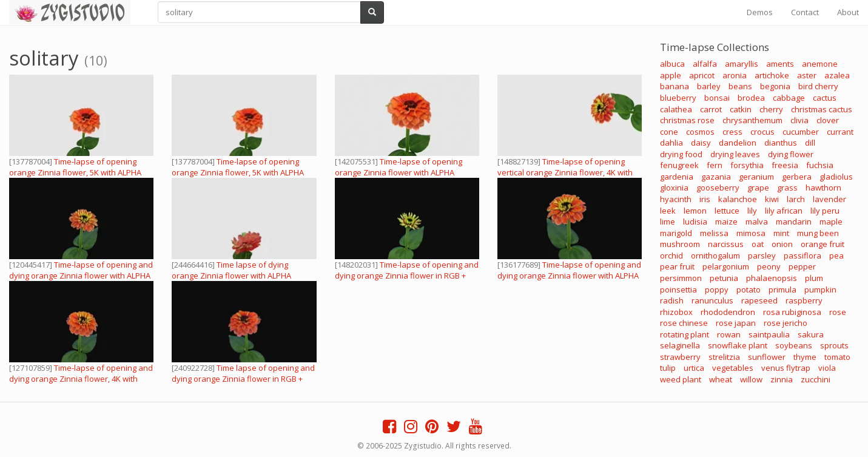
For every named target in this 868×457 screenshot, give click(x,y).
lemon (695, 211)
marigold (676, 233)
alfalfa (705, 64)
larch (796, 199)
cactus (825, 98)
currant (840, 132)
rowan (729, 334)
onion (782, 244)
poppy (717, 289)
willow (751, 379)
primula (782, 289)
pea (836, 256)
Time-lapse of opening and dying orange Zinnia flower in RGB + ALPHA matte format (407, 276)
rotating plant (685, 334)
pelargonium (726, 266)
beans (740, 86)
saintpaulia (769, 334)
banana (675, 86)
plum (814, 278)
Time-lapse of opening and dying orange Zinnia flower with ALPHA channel (81, 276)
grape (758, 188)
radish (672, 300)
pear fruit (677, 266)
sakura (811, 334)
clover (828, 120)
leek (668, 211)
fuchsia (820, 165)
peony (769, 266)
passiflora (802, 256)
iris (705, 199)
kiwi (772, 199)
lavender (829, 199)
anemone (820, 64)
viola (827, 368)
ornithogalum (715, 256)
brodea (751, 98)
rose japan (736, 323)
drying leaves (735, 154)
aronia (735, 75)
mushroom (680, 244)
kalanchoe (738, 199)
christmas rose (687, 120)
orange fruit (823, 244)
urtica (694, 368)
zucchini (816, 379)
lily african (784, 211)
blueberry (678, 98)
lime (668, 222)
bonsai (717, 98)
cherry (771, 109)
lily (752, 211)
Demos (760, 12)
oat (758, 244)
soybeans (794, 345)
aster (807, 75)
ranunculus (712, 300)
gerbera (797, 177)
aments (780, 64)
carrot (711, 109)
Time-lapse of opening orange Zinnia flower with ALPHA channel (399, 172)
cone (669, 132)
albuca (672, 64)
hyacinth (676, 199)
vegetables (733, 368)
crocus (762, 132)
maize (726, 222)
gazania (716, 177)
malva (757, 222)
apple (671, 75)
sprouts (834, 345)
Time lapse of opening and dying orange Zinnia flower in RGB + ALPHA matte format (243, 379)
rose (838, 312)
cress (732, 132)
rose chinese (684, 323)
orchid (671, 256)
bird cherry (818, 86)
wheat (721, 379)
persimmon (681, 278)
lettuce (727, 211)
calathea (676, 109)
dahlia (671, 143)
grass (787, 188)
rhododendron (728, 312)
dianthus (781, 143)
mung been (818, 233)
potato (749, 289)
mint (781, 233)
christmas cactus (822, 109)
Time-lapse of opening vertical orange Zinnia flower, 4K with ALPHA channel (565, 172)
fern (715, 165)
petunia (724, 278)
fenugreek (679, 165)
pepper (802, 266)
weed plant (681, 379)
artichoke (772, 75)
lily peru (825, 211)
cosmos (700, 132)
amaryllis (742, 64)
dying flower (791, 154)
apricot (702, 75)
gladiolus (836, 177)
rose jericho (786, 323)
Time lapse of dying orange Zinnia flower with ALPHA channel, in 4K (231, 276)
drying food (681, 154)
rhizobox (676, 312)
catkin (741, 109)
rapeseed (759, 300)
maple (831, 222)
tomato (837, 357)
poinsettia (678, 289)
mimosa (751, 233)
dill (810, 143)
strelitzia (724, 357)
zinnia (782, 379)
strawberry (680, 357)
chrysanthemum (752, 120)
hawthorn (823, 188)
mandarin (794, 222)
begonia (775, 86)
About (848, 12)
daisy (701, 143)
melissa (714, 233)
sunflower (767, 357)
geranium (756, 177)
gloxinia (674, 188)
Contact (805, 12)
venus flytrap (786, 368)
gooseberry (718, 188)
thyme (805, 357)
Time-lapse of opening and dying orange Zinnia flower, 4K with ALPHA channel (81, 379)
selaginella (680, 345)
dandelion (738, 143)
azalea (837, 75)
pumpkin (820, 289)
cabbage (789, 98)
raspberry (804, 300)
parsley (762, 256)
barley (709, 86)
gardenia (677, 177)
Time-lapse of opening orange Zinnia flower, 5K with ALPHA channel (75, 172)
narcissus (726, 244)
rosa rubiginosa (792, 312)
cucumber (801, 132)
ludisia (695, 222)
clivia (799, 120)
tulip (668, 368)
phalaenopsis (772, 278)
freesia (785, 165)
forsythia (747, 165)
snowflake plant (738, 345)
